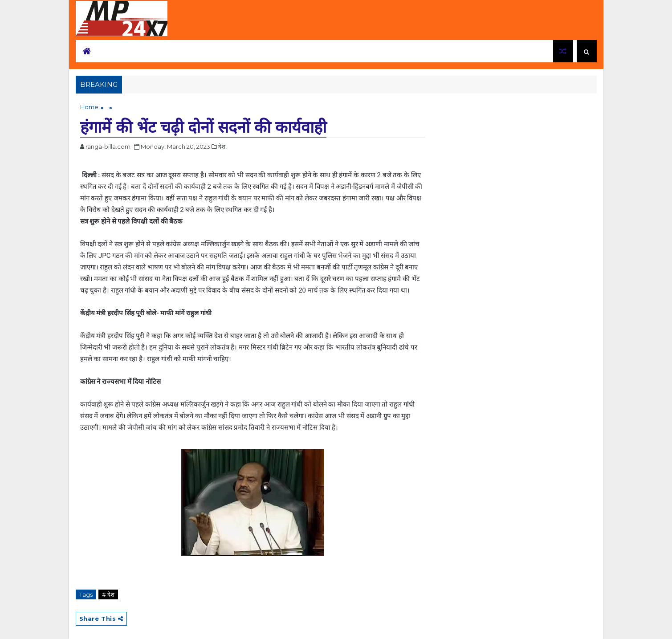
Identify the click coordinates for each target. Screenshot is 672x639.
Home (89, 107)
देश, (222, 147)
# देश (108, 594)
